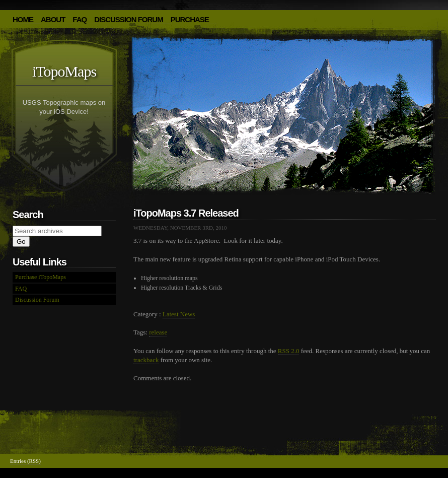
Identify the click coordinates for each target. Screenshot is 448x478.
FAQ (80, 19)
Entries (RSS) (25, 461)
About (53, 19)
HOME (23, 19)
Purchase (190, 19)
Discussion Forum (129, 19)
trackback (146, 360)
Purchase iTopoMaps (41, 277)
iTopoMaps (64, 71)
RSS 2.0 (289, 351)
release (158, 332)
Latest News (179, 314)
